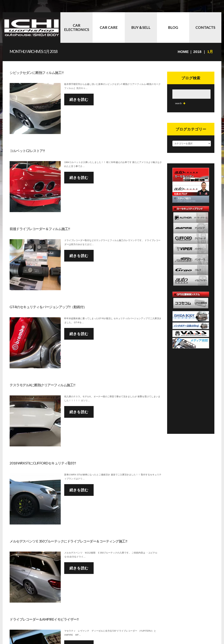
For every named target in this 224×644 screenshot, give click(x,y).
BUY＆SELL (141, 27)
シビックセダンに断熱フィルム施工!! (36, 73)
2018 (197, 52)
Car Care (109, 27)
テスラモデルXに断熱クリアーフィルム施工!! (42, 385)
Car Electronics (77, 27)
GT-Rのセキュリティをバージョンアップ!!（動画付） (48, 307)
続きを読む (79, 99)
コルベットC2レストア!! (27, 151)
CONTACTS (205, 27)
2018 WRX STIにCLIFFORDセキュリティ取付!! (43, 463)
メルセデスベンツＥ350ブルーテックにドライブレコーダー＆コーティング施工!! (68, 541)
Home (183, 52)
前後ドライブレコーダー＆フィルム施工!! (40, 229)
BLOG (173, 27)
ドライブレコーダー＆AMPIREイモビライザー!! (44, 619)
